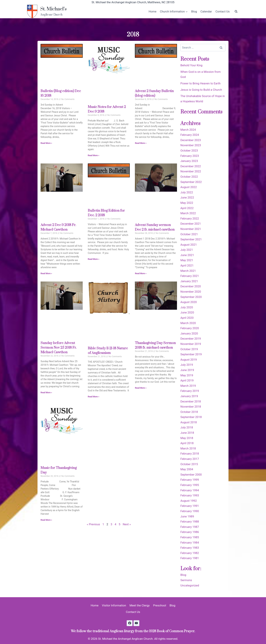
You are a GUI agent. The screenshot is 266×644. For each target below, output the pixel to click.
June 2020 (187, 312)
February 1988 (190, 522)
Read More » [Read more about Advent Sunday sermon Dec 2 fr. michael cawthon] (141, 273)
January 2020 (189, 333)
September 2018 (191, 417)
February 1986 (190, 532)
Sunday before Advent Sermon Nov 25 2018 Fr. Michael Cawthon (59, 348)
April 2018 (187, 443)
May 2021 (187, 260)
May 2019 (187, 375)
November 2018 (191, 407)
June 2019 (187, 370)
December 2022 (191, 166)
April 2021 (187, 265)
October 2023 (189, 150)
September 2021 (191, 239)
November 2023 (191, 145)
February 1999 (190, 480)
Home (153, 11)
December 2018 (191, 401)
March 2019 (188, 386)
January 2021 (189, 281)
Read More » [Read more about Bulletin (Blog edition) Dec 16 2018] (46, 143)
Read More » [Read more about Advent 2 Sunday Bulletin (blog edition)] (141, 143)
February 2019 (190, 391)
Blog (194, 11)
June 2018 (187, 433)
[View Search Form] (236, 11)
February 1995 (190, 485)
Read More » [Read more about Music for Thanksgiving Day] (46, 520)
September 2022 (191, 182)
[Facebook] (130, 623)
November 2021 (191, 229)
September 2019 (191, 354)
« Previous (93, 524)
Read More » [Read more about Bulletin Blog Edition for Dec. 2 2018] (94, 259)
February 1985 (190, 537)
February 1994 (190, 490)
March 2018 (188, 448)
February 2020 (190, 328)
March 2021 (188, 271)
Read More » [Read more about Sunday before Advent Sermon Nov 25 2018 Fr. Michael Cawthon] (46, 393)
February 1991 (190, 506)
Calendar (206, 11)
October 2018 (189, 412)
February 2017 (190, 459)
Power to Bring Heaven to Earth (200, 83)
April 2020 (187, 318)
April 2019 (187, 380)
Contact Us (222, 11)
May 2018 (187, 438)
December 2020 (191, 286)
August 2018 (189, 422)
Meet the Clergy (139, 605)
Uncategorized (190, 585)
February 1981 (190, 558)
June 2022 (187, 197)
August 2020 (189, 302)
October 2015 (189, 464)
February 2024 (190, 135)
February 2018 (190, 454)
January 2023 (189, 161)
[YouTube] (136, 623)
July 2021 (187, 250)
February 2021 (190, 276)
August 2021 (189, 245)
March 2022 (188, 213)
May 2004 (187, 469)
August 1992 (189, 501)
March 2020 (188, 323)
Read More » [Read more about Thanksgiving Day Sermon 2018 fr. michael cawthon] (141, 388)
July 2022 (187, 192)
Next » (127, 524)
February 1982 (190, 553)
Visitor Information (114, 605)
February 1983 (190, 548)
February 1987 (190, 527)
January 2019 (189, 396)
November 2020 (191, 292)
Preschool (160, 605)
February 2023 (190, 156)
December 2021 (191, 224)
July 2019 (187, 365)
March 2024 (188, 130)
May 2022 (187, 203)
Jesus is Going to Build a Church (201, 90)
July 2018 (187, 427)
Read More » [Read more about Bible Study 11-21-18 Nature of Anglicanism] (94, 397)
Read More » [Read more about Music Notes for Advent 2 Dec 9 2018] (94, 155)
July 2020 (187, 307)
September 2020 (191, 297)
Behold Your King (191, 65)
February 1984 (190, 543)
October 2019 (189, 349)
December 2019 (191, 339)
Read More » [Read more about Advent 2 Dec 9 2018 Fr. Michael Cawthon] (46, 273)
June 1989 (187, 516)
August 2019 (189, 360)
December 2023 (191, 140)
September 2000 (191, 475)
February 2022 (190, 218)
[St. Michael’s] (47, 11)
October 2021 (189, 234)
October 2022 (189, 177)
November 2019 (191, 344)
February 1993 (190, 495)
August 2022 (189, 187)
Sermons (186, 580)
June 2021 (187, 255)
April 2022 (187, 208)
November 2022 (191, 171)
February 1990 (190, 511)
